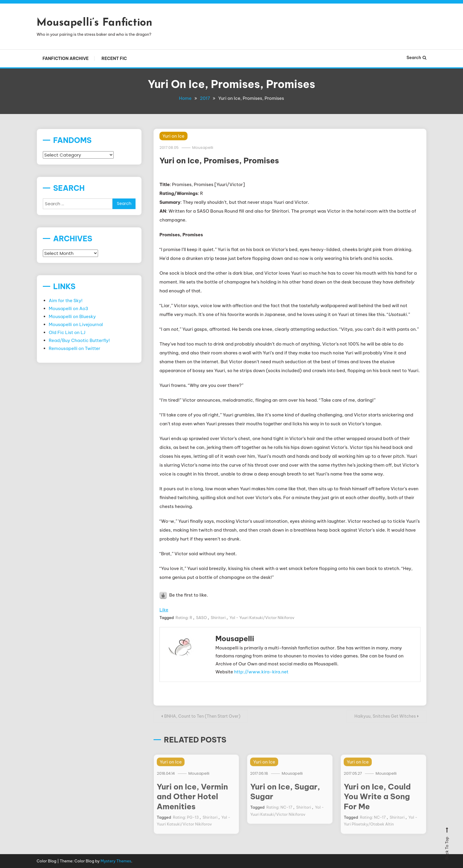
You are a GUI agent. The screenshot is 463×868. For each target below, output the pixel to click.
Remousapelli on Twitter (75, 348)
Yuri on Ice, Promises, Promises (219, 161)
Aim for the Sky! (66, 301)
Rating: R (184, 618)
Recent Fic (114, 58)
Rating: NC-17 (279, 815)
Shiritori (218, 618)
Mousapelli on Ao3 (69, 308)
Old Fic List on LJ (67, 332)
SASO (202, 618)
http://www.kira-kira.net (261, 672)
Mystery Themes (116, 861)
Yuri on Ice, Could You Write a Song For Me (377, 804)
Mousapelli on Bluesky (72, 316)
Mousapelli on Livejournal (76, 324)
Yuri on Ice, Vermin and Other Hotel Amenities (192, 804)
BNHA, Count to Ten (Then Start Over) (202, 716)
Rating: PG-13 (186, 825)
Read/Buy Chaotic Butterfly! (79, 340)
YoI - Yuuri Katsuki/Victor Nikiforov (262, 618)
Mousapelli (203, 148)
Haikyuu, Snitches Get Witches (385, 716)
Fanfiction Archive (66, 58)
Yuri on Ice (173, 136)
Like (164, 610)
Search (416, 58)
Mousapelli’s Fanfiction (94, 23)
